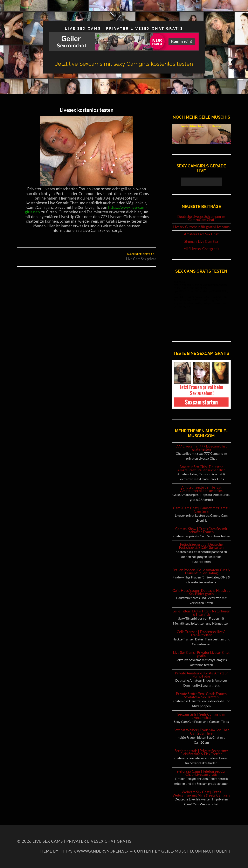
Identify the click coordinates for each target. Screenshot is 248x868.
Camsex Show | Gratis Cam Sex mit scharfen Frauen (201, 530)
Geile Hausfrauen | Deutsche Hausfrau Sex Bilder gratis (201, 592)
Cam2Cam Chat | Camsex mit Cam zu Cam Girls (201, 510)
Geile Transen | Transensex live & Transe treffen (201, 633)
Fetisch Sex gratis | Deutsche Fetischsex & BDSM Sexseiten (201, 546)
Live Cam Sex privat (141, 257)
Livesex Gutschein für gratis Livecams (201, 227)
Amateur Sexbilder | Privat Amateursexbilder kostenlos (201, 489)
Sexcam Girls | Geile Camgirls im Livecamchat (201, 716)
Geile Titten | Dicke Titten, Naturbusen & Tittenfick (201, 613)
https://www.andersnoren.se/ (94, 851)
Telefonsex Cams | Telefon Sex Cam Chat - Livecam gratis (201, 773)
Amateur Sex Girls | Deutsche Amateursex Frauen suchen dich (201, 468)
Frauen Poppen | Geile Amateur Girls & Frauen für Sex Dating (201, 572)
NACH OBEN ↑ (217, 851)
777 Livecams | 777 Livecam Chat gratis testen (201, 448)
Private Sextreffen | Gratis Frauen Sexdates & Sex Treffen (201, 695)
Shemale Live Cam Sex (201, 242)
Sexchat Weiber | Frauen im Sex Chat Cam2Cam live (201, 732)
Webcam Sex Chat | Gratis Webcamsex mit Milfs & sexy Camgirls (201, 794)
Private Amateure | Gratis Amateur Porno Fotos (201, 675)
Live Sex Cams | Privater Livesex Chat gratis (124, 28)
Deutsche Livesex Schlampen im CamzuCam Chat (201, 218)
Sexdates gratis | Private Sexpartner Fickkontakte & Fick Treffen (201, 752)
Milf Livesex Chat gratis (201, 249)
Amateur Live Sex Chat (201, 234)
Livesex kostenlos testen (87, 110)
